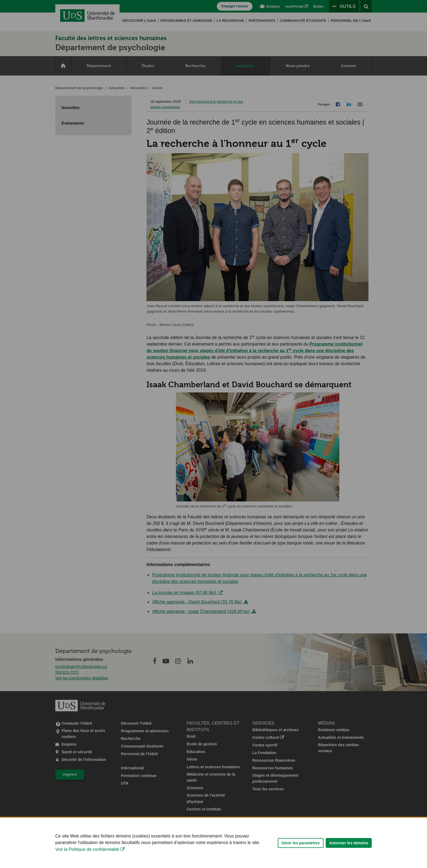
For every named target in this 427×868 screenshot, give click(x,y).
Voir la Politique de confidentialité (87, 858)
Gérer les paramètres (301, 851)
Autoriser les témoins (349, 851)
